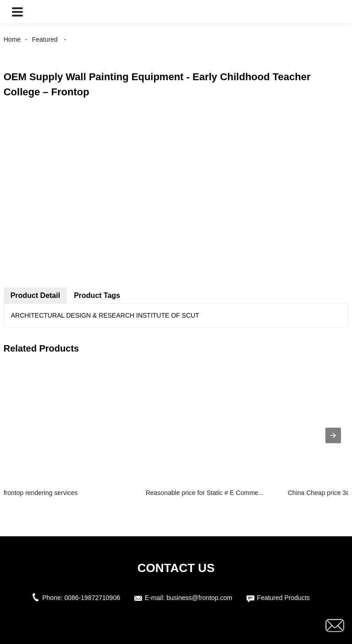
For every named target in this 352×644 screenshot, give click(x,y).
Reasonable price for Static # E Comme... (205, 493)
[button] (17, 12)
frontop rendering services (41, 493)
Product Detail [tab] (35, 295)
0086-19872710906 (92, 598)
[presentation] (333, 435)
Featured (45, 39)
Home (12, 39)
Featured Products (283, 598)
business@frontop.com (199, 598)
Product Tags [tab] (97, 295)
